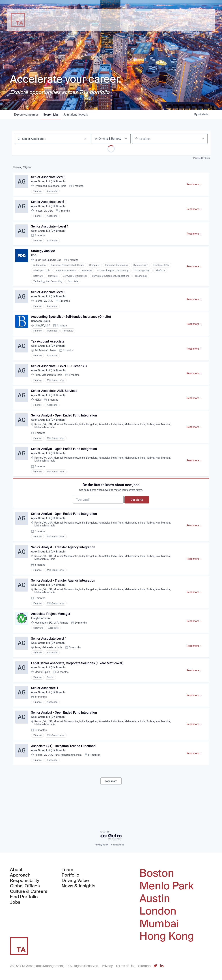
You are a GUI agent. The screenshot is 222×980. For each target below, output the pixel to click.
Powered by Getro (202, 158)
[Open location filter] (203, 139)
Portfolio (70, 875)
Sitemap (144, 966)
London (158, 911)
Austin (155, 899)
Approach (20, 875)
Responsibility (25, 881)
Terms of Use (125, 966)
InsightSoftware (42, 636)
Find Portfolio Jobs (29, 900)
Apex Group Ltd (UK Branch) (50, 182)
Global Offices (25, 886)
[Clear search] (85, 139)
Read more (196, 186)
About (16, 870)
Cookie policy (118, 845)
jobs (52, 115)
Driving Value (75, 881)
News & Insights (78, 886)
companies (27, 115)
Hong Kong (167, 936)
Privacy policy (102, 845)
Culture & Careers (29, 892)
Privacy (107, 966)
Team (67, 870)
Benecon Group (42, 327)
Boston (157, 873)
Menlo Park (167, 886)
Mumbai (159, 924)
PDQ (35, 259)
